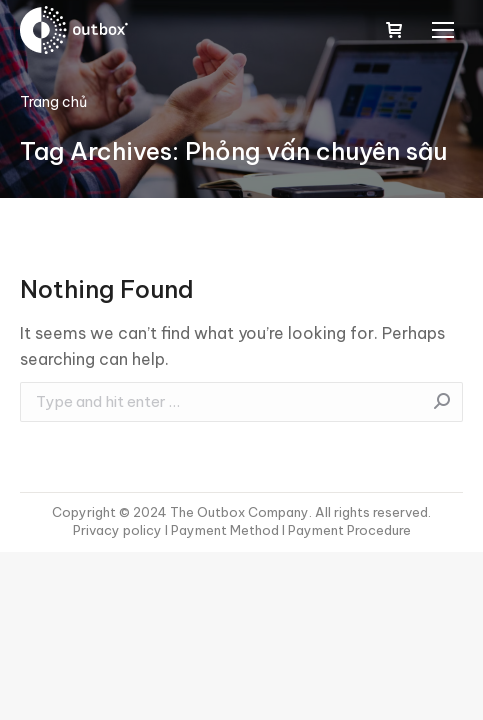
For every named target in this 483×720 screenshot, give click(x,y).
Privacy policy (119, 530)
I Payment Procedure (345, 530)
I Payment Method (222, 530)
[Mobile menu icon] (443, 30)
